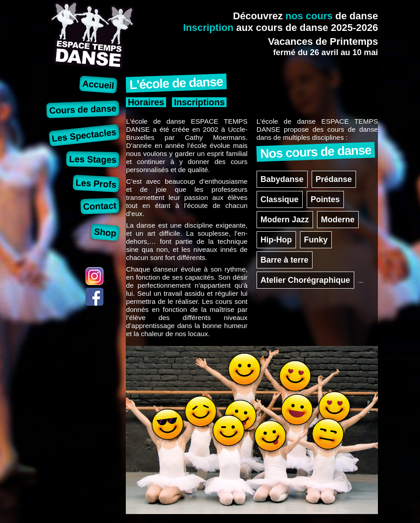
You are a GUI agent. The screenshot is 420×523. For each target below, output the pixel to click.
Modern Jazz (285, 220)
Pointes (325, 199)
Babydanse (282, 179)
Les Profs (96, 184)
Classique (280, 199)
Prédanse (334, 179)
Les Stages (93, 159)
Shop (105, 232)
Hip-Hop (276, 240)
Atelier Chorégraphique (305, 280)
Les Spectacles (84, 135)
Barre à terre (285, 260)
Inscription (208, 28)
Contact (100, 206)
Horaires (146, 102)
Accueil (98, 84)
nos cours (309, 16)
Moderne (338, 220)
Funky (316, 240)
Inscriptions (199, 102)
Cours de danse (83, 109)
